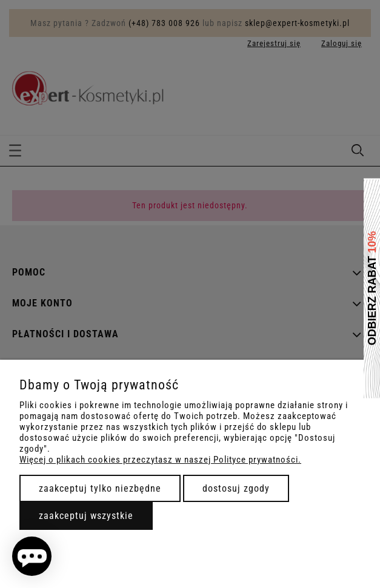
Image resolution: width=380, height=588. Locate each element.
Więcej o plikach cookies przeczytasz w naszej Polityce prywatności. (160, 460)
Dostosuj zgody (236, 488)
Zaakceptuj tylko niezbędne (100, 488)
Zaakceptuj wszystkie (86, 516)
